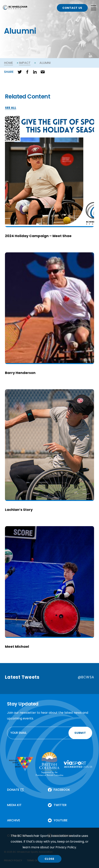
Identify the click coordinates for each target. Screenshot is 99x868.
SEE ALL (11, 108)
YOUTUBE (61, 820)
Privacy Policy (66, 847)
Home (8, 63)
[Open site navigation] (93, 8)
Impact (25, 63)
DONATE (13, 790)
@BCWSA (86, 677)
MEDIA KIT (14, 805)
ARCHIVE (14, 820)
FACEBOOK (62, 790)
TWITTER (60, 805)
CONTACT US (72, 8)
